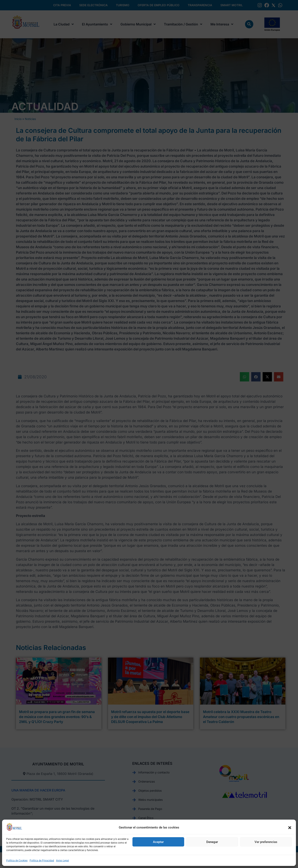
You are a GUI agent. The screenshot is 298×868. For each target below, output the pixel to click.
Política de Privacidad (42, 861)
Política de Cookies (17, 861)
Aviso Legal (62, 861)
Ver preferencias (266, 842)
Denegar (212, 842)
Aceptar (158, 842)
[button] (290, 828)
